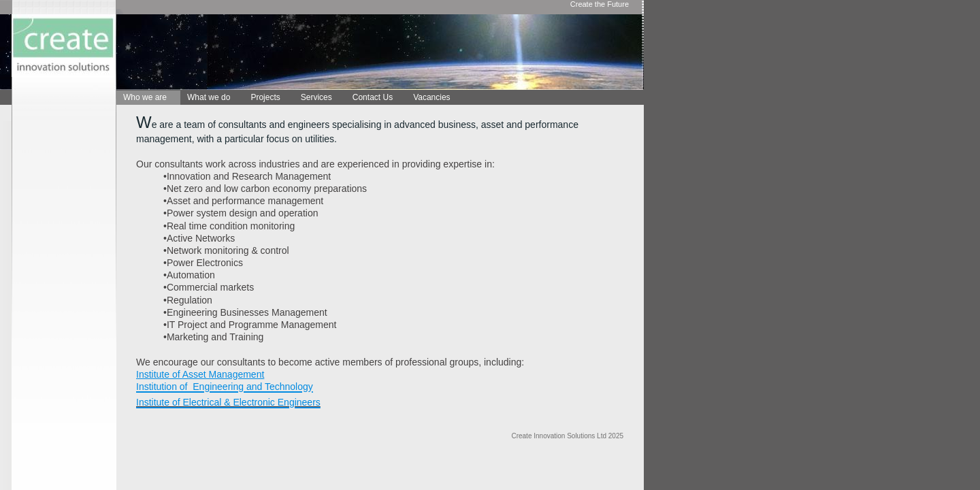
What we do (209, 97)
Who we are (145, 97)
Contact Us (373, 97)
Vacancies (431, 97)
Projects (265, 97)
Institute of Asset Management (200, 374)
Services (316, 97)
